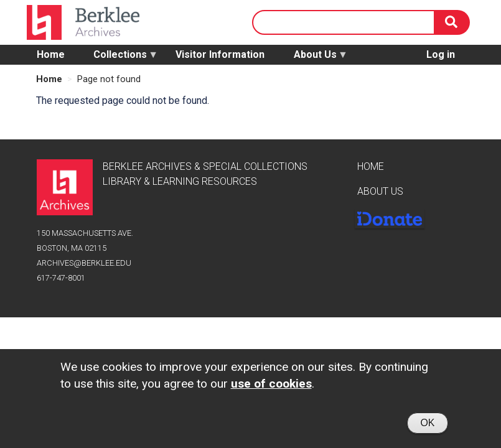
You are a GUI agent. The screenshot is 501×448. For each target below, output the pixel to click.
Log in (441, 54)
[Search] (452, 22)
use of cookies (271, 387)
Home (51, 54)
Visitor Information (220, 54)
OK (427, 426)
